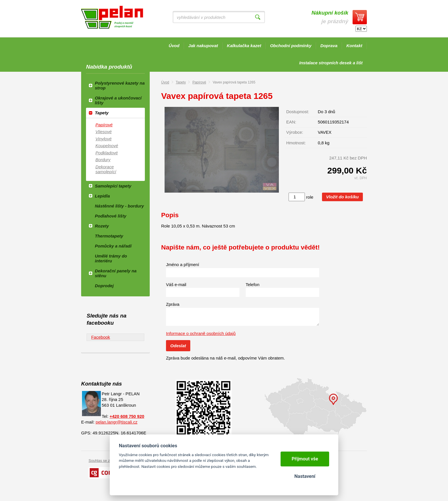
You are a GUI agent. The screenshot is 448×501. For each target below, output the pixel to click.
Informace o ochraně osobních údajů (201, 333)
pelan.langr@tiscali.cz (117, 422)
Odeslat (178, 346)
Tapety (181, 82)
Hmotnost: (296, 143)
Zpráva (173, 304)
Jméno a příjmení (183, 265)
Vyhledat (258, 17)
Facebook (101, 337)
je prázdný (330, 17)
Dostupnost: (298, 112)
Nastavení (305, 476)
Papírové (199, 82)
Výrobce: (295, 132)
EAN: (291, 122)
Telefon (253, 285)
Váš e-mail (176, 285)
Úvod (165, 82)
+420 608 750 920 (127, 416)
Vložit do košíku (342, 197)
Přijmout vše (305, 459)
